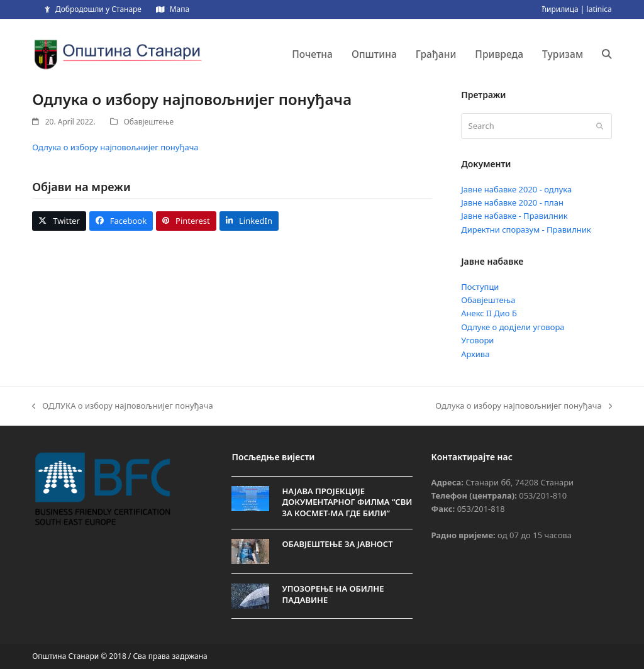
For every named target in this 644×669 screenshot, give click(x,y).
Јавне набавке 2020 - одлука (516, 189)
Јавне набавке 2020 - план (512, 202)
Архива (475, 354)
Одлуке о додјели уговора (513, 327)
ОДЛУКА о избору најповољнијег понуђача (123, 406)
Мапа (180, 9)
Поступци (480, 287)
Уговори (477, 340)
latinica (599, 9)
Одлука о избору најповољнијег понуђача (115, 147)
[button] (607, 54)
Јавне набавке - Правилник (514, 216)
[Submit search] (600, 126)
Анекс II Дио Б (489, 313)
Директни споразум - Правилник (526, 229)
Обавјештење (149, 122)
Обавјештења (488, 300)
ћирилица (560, 9)
